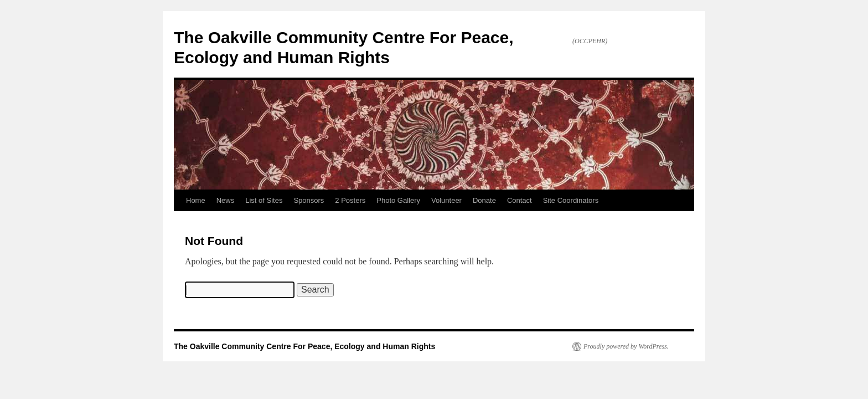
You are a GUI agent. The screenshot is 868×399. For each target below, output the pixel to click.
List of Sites (264, 200)
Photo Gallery (398, 200)
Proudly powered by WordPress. (626, 346)
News (226, 200)
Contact (520, 200)
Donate (484, 200)
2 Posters (350, 200)
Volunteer (446, 200)
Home (196, 200)
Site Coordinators (571, 200)
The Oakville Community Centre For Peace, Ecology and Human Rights (304, 346)
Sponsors (309, 200)
